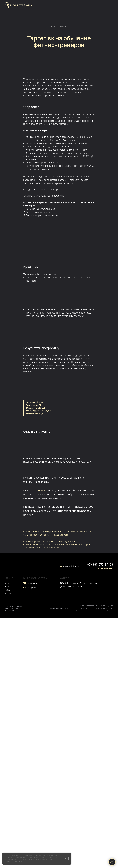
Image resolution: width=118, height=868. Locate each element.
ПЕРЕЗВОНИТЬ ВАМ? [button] (104, 568)
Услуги (8, 583)
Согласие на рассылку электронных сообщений (94, 611)
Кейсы (8, 590)
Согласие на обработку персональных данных (95, 608)
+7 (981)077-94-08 (100, 565)
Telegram (32, 588)
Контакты (9, 593)
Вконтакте (32, 583)
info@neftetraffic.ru (72, 566)
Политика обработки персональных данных (96, 606)
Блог (7, 587)
